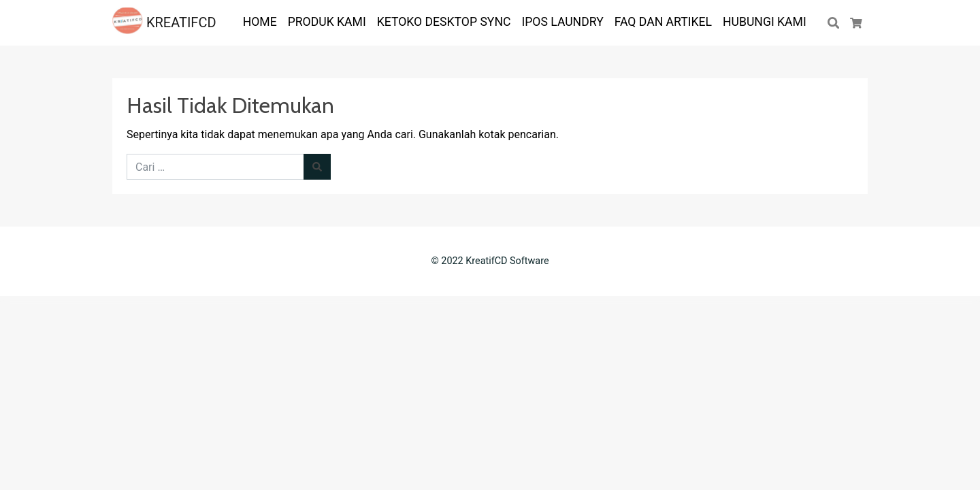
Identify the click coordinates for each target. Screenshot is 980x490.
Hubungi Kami (765, 22)
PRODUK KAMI (327, 22)
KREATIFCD (164, 22)
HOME (260, 22)
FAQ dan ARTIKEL (663, 22)
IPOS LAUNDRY (562, 22)
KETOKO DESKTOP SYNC (444, 22)
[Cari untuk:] (215, 167)
